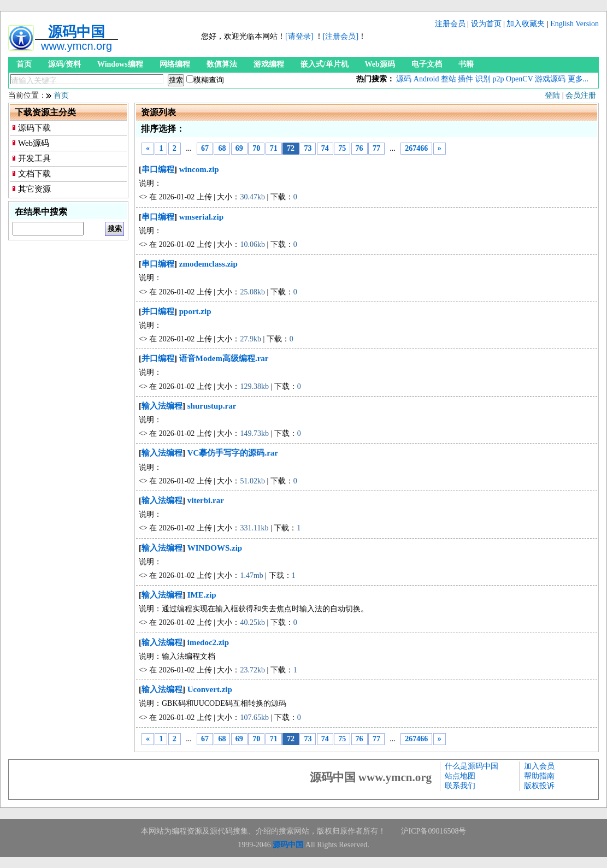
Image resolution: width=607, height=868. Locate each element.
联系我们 (460, 786)
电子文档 (427, 64)
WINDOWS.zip (215, 548)
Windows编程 (120, 64)
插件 (465, 79)
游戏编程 (269, 64)
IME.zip (202, 595)
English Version (574, 24)
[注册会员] (341, 36)
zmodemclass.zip (208, 264)
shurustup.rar (212, 406)
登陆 (552, 95)
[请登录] (299, 36)
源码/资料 (64, 64)
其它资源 (34, 189)
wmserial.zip (201, 217)
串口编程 (158, 169)
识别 (483, 79)
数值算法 (222, 64)
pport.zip (195, 311)
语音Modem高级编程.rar (224, 358)
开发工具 (34, 158)
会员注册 (581, 95)
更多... (578, 79)
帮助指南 (539, 776)
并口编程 (158, 311)
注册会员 (450, 24)
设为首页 (486, 24)
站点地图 (460, 776)
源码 (404, 79)
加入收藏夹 (526, 24)
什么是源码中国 (472, 766)
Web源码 (380, 64)
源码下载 (34, 128)
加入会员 (539, 766)
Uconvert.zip (210, 689)
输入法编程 (162, 406)
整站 (449, 79)
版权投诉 (539, 786)
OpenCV (520, 79)
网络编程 (175, 64)
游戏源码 (550, 79)
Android (426, 79)
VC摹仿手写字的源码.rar (233, 453)
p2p (498, 79)
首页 (24, 64)
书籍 (466, 64)
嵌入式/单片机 (325, 64)
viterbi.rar (206, 500)
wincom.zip (199, 169)
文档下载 (34, 174)
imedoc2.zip (208, 642)
